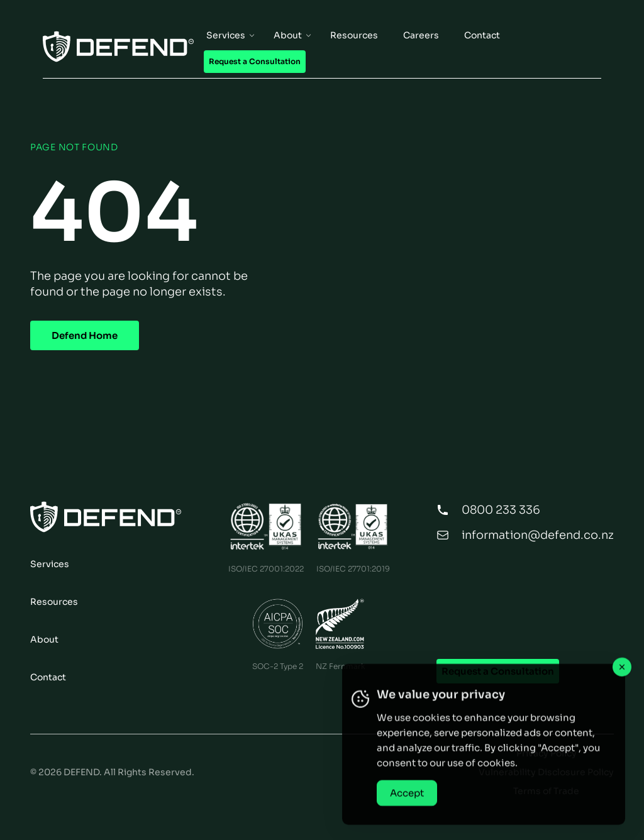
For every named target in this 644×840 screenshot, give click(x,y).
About (44, 639)
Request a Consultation (498, 671)
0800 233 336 (501, 510)
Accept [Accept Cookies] (407, 801)
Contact (48, 677)
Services (50, 564)
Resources (54, 602)
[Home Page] (118, 47)
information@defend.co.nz (538, 535)
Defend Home (85, 335)
